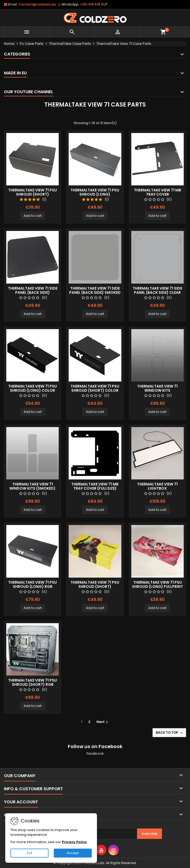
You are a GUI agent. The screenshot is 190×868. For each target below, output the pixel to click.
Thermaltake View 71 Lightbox (157, 486)
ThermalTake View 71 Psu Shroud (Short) (32, 192)
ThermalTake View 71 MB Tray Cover (158, 192)
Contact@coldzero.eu (37, 4)
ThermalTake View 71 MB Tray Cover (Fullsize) (95, 486)
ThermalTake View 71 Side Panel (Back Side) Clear (157, 290)
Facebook (95, 753)
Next (103, 722)
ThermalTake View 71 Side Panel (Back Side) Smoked (95, 290)
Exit (30, 853)
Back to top (170, 733)
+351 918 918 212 (94, 4)
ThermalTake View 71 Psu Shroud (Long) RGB (32, 584)
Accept (73, 853)
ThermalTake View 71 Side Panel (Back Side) (33, 290)
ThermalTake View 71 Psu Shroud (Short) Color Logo (95, 390)
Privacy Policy (74, 842)
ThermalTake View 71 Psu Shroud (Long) (95, 192)
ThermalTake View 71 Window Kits (157, 388)
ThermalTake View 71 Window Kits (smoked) (32, 486)
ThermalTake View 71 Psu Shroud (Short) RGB (32, 682)
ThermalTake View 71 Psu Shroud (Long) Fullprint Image (158, 587)
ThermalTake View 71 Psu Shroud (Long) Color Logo (32, 390)
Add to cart (33, 216)
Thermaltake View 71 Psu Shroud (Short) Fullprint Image (95, 587)
